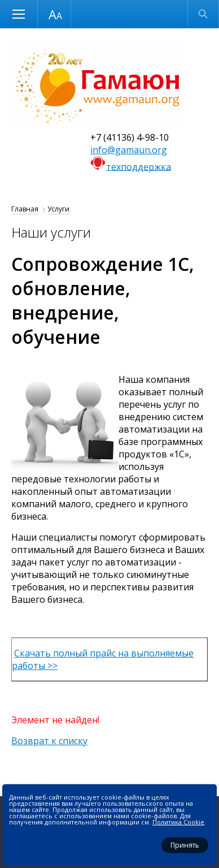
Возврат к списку (49, 741)
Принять (185, 845)
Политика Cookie (178, 822)
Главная (25, 209)
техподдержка (139, 166)
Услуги (58, 209)
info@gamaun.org (129, 150)
